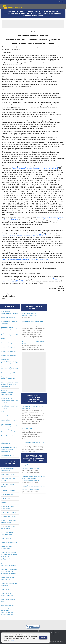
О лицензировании (7, 494)
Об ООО (4, 503)
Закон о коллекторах (8, 475)
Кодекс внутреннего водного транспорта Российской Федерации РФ (10, 385)
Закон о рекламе (6, 589)
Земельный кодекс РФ (8, 373)
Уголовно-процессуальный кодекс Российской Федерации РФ (9, 450)
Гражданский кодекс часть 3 (10, 351)
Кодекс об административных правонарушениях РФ (8, 392)
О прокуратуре (6, 499)
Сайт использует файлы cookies (54, 642)
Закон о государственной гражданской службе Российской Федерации (9, 572)
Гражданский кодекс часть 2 (10, 347)
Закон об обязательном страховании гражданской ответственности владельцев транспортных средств (9, 556)
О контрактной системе (8, 517)
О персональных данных (9, 513)
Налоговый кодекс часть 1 (9, 416)
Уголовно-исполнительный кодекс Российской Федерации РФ (9, 442)
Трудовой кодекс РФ (7, 436)
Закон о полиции (6, 538)
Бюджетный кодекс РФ (8, 317)
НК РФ (3, 412)
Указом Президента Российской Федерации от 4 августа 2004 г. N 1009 (35, 168)
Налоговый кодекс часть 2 (9, 420)
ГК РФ (3, 339)
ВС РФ (57, 632)
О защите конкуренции (8, 490)
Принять (43, 638)
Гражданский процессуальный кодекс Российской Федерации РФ (10, 361)
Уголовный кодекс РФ (8, 455)
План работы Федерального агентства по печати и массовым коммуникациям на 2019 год (34, 478)
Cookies (12, 640)
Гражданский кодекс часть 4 (10, 355)
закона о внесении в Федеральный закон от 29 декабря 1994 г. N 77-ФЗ (25, 235)
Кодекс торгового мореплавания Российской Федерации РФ (9, 400)
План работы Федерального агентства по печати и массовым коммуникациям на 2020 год (34, 467)
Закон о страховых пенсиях (10, 542)
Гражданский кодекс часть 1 (10, 343)
